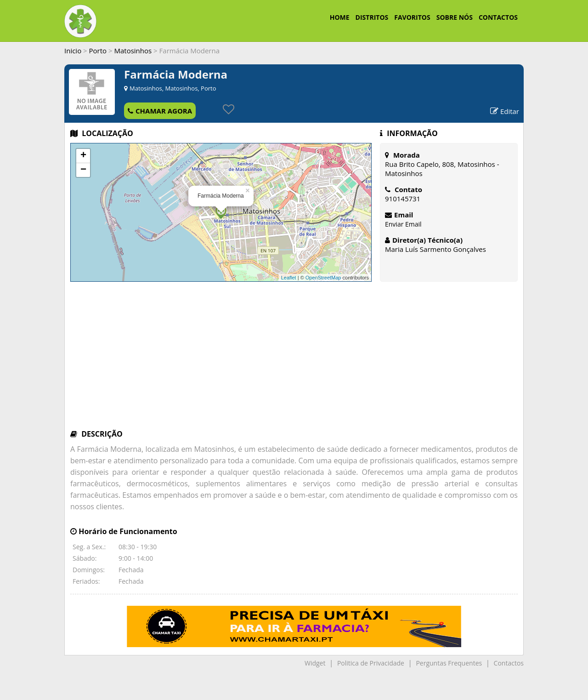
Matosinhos (133, 51)
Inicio (73, 51)
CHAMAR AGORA (160, 111)
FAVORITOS (412, 17)
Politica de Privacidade (371, 663)
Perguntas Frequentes (449, 663)
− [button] (83, 170)
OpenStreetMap (323, 278)
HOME (340, 17)
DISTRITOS (372, 17)
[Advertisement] (294, 360)
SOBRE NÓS (455, 17)
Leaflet (289, 278)
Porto (98, 51)
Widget (315, 663)
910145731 (403, 199)
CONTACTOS (498, 17)
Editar (505, 111)
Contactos (509, 663)
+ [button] (83, 156)
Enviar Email (403, 224)
